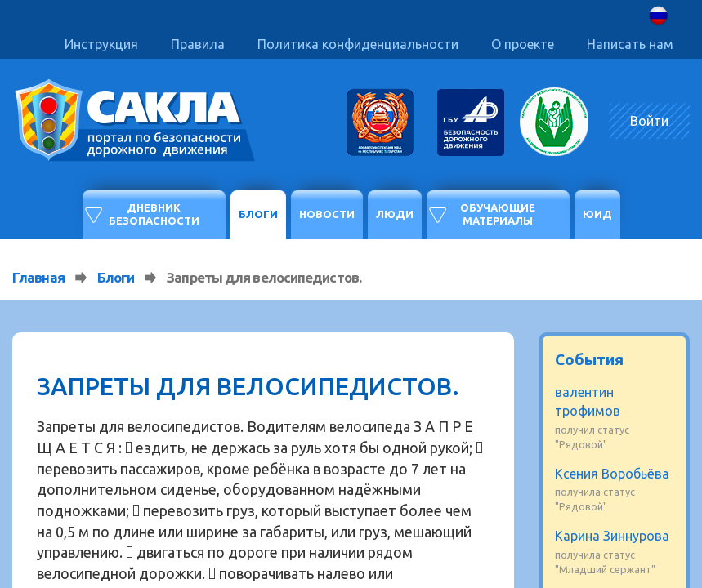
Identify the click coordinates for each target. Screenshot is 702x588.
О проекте (523, 44)
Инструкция (101, 44)
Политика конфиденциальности (358, 44)
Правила (198, 44)
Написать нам (630, 44)
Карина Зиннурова (612, 536)
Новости (327, 214)
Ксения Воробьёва (612, 474)
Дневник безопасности (154, 214)
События (589, 359)
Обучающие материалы (498, 214)
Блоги (258, 214)
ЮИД (597, 214)
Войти (649, 121)
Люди (395, 214)
